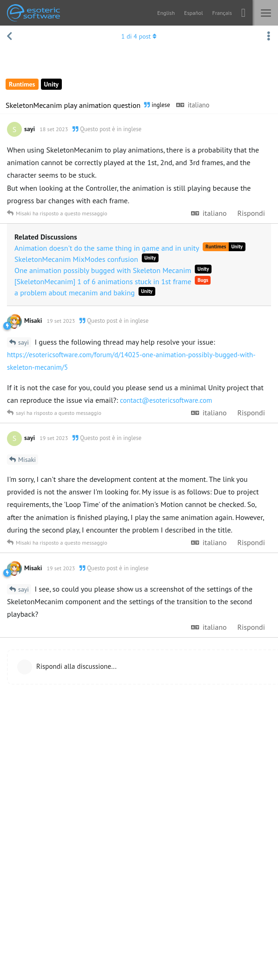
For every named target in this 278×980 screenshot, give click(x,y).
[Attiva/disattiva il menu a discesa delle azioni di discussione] (269, 36)
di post (139, 36)
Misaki (27, 460)
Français (222, 13)
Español (193, 13)
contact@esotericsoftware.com (166, 400)
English (166, 13)
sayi (23, 342)
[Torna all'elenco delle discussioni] (9, 36)
